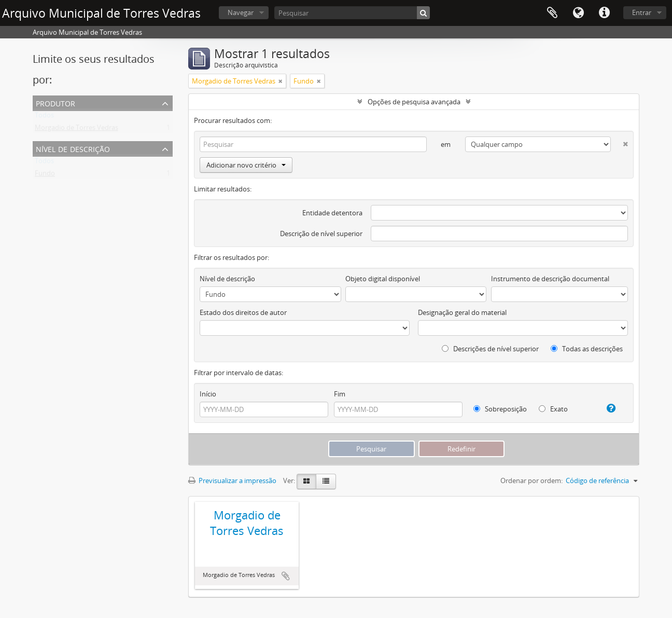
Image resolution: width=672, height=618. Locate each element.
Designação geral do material (462, 312)
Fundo (45, 175)
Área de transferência (552, 13)
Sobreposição (500, 409)
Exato (553, 409)
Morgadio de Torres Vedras (76, 130)
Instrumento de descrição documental (550, 279)
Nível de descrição (73, 148)
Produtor (55, 102)
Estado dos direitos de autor (243, 312)
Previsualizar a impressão (232, 480)
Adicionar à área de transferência (286, 576)
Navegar (241, 12)
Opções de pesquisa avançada (414, 102)
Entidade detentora (332, 213)
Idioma (578, 13)
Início (208, 394)
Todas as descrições (587, 349)
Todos (44, 117)
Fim (340, 394)
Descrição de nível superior (321, 234)
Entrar (642, 12)
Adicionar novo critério (246, 165)
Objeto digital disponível (383, 279)
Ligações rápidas (604, 13)
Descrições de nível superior (490, 349)
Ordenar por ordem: (531, 480)
